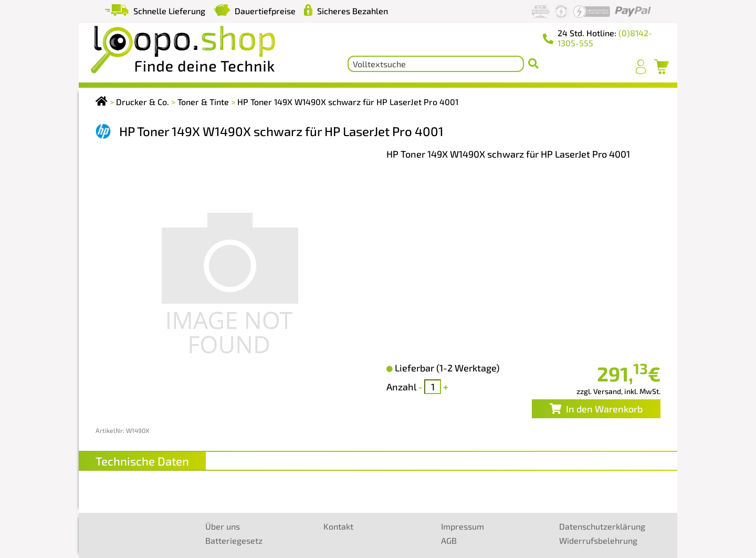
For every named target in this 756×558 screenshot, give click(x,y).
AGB (449, 540)
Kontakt (338, 526)
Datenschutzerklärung (602, 526)
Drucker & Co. (143, 102)
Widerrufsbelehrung (598, 540)
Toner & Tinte (203, 102)
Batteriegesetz (234, 540)
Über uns (223, 526)
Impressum (463, 526)
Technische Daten (142, 461)
